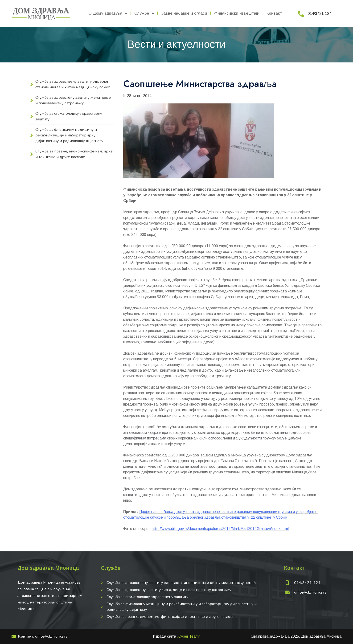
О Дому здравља (108, 14)
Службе (144, 14)
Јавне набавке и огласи (184, 13)
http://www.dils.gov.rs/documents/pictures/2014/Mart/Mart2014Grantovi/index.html (220, 529)
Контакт (274, 13)
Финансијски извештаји (237, 13)
